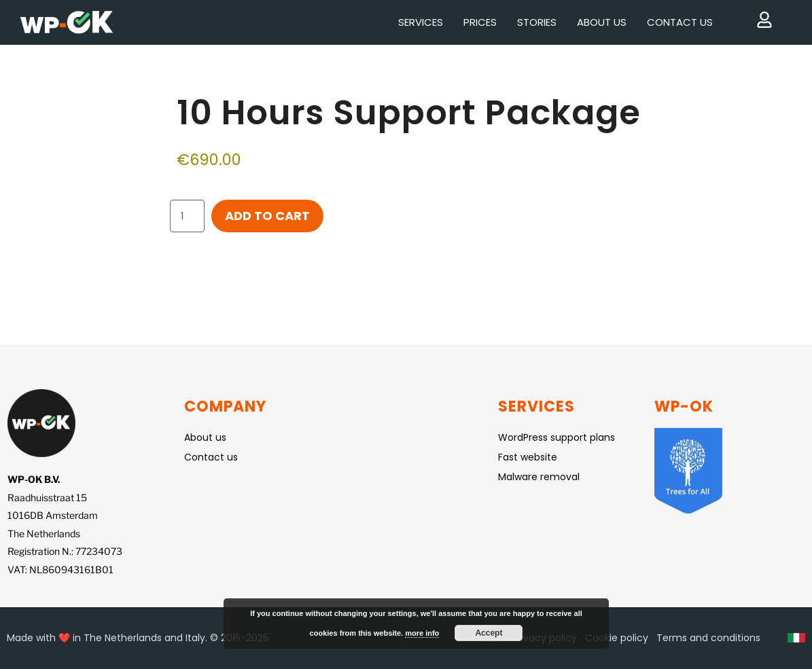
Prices (480, 22)
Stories (537, 22)
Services (421, 22)
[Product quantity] (187, 216)
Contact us (680, 22)
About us (602, 22)
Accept (489, 633)
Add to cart (267, 216)
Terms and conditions (708, 638)
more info (422, 633)
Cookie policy (617, 638)
